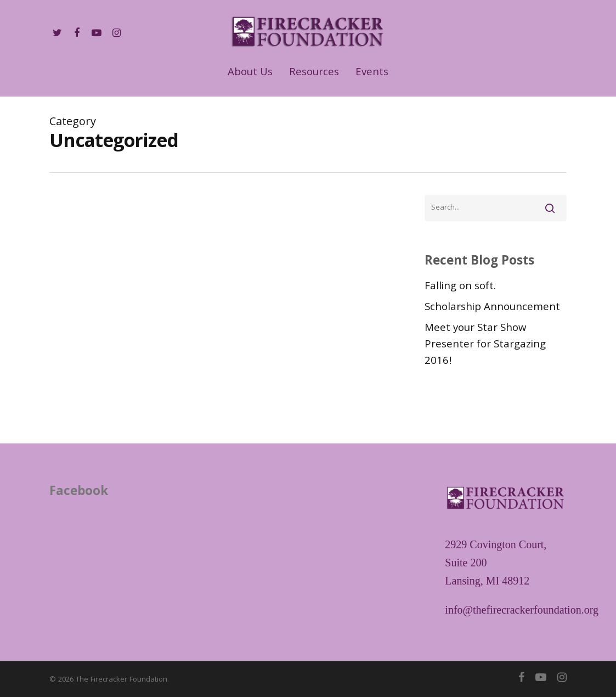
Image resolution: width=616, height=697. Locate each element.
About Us (250, 73)
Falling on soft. (460, 287)
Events (372, 73)
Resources (314, 73)
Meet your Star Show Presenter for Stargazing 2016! (485, 345)
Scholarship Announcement (492, 308)
